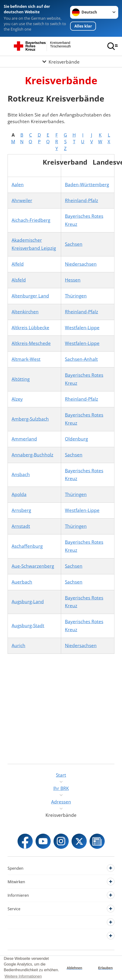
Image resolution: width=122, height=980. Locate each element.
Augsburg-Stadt (28, 626)
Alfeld (18, 264)
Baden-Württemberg (87, 185)
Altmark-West (26, 359)
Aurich (18, 646)
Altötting (21, 379)
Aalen (18, 185)
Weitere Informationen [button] (23, 976)
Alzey (17, 399)
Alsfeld (19, 280)
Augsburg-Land (28, 602)
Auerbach (22, 582)
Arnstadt (21, 526)
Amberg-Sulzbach (30, 419)
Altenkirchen (25, 312)
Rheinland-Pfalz (81, 200)
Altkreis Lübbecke (30, 328)
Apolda (19, 494)
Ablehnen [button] (75, 968)
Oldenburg (76, 439)
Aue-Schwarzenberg (33, 566)
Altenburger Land (30, 296)
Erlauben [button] (105, 968)
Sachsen (74, 244)
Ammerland (24, 439)
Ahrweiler (22, 200)
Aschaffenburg (27, 546)
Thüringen (76, 296)
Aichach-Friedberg (31, 220)
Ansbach (21, 474)
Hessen (73, 280)
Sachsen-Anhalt (81, 359)
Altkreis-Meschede (31, 343)
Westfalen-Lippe (82, 328)
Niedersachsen (81, 264)
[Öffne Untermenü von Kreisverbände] (61, 62)
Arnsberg (21, 510)
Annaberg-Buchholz (32, 455)
